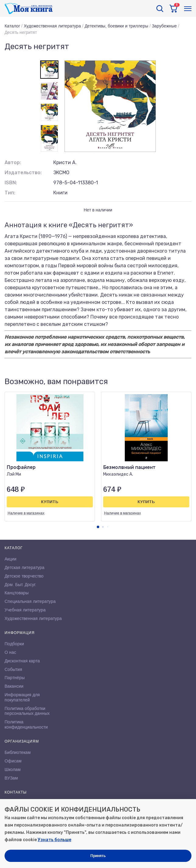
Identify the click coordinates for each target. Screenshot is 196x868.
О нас (10, 652)
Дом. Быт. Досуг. (20, 585)
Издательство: (23, 173)
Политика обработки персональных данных (27, 711)
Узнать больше (54, 840)
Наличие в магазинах (26, 513)
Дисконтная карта (22, 661)
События (13, 669)
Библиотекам (18, 752)
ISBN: (11, 183)
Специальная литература (30, 601)
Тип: (10, 193)
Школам (13, 769)
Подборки (14, 644)
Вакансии (14, 686)
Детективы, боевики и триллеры (116, 26)
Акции (10, 559)
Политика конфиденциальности (26, 724)
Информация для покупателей (22, 697)
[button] (98, 527)
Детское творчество (24, 576)
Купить (50, 502)
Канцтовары (17, 593)
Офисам (13, 761)
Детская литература (24, 567)
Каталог (12, 26)
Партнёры (15, 678)
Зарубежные (164, 26)
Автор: (13, 162)
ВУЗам (11, 778)
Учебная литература (25, 610)
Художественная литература (52, 26)
